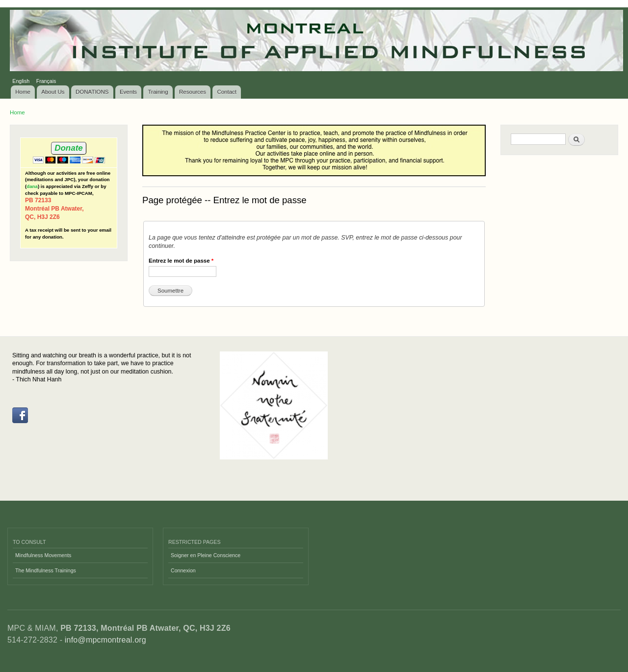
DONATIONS (92, 92)
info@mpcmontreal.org (105, 640)
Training (158, 92)
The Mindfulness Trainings (46, 570)
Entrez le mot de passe (181, 261)
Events (128, 92)
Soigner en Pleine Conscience (206, 555)
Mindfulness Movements (43, 555)
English (21, 81)
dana (32, 186)
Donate (68, 148)
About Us (53, 92)
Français (46, 81)
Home (23, 92)
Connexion (183, 570)
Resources (193, 92)
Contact (227, 92)
